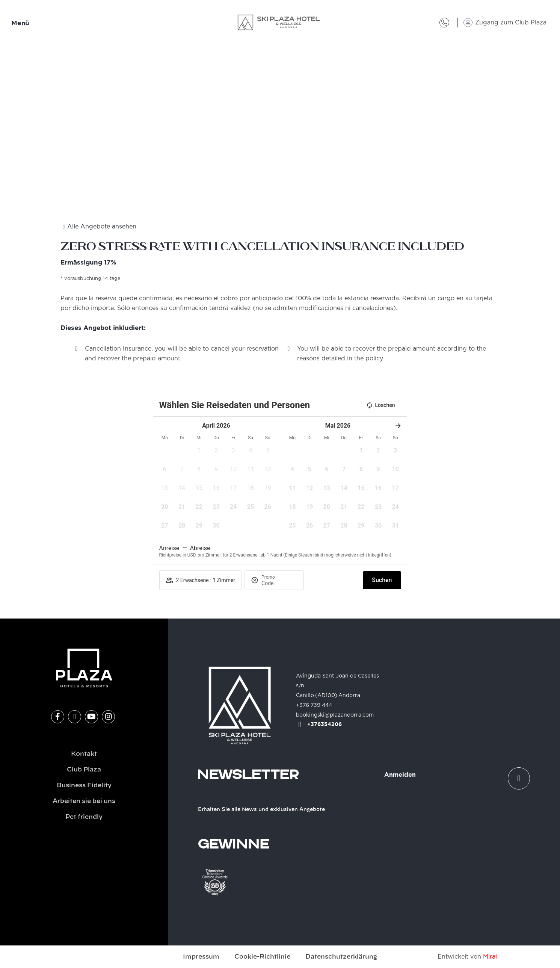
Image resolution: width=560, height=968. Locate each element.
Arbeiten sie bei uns (84, 801)
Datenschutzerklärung (341, 957)
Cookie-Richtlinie (262, 957)
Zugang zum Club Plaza (511, 23)
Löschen (380, 405)
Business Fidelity (84, 785)
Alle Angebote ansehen (102, 227)
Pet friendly (84, 817)
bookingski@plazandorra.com (335, 715)
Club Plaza (84, 770)
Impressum (201, 957)
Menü (20, 23)
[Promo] (279, 583)
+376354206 (325, 724)
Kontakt (84, 754)
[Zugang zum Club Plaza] (468, 23)
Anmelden (400, 775)
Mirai (490, 957)
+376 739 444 (314, 705)
